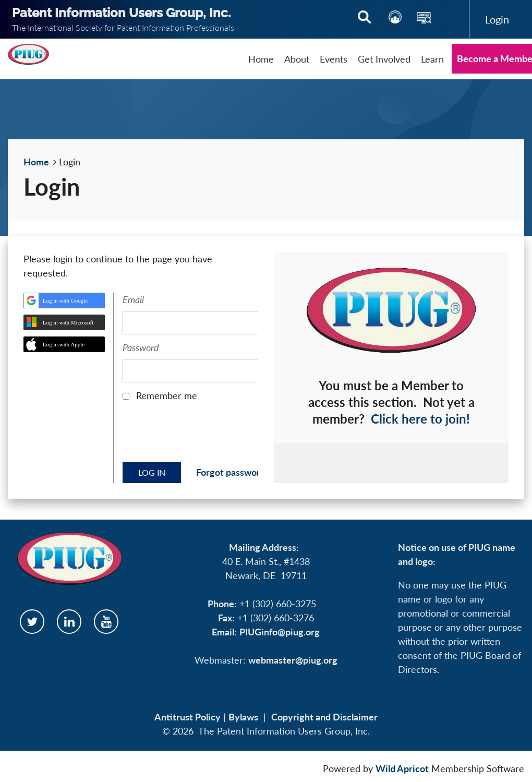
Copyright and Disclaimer (324, 717)
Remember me (167, 395)
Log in (497, 19)
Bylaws (243, 717)
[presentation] (202, 436)
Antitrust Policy (188, 717)
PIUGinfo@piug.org (280, 632)
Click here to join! (420, 419)
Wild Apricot (402, 768)
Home (36, 162)
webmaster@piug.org (293, 660)
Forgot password (231, 472)
